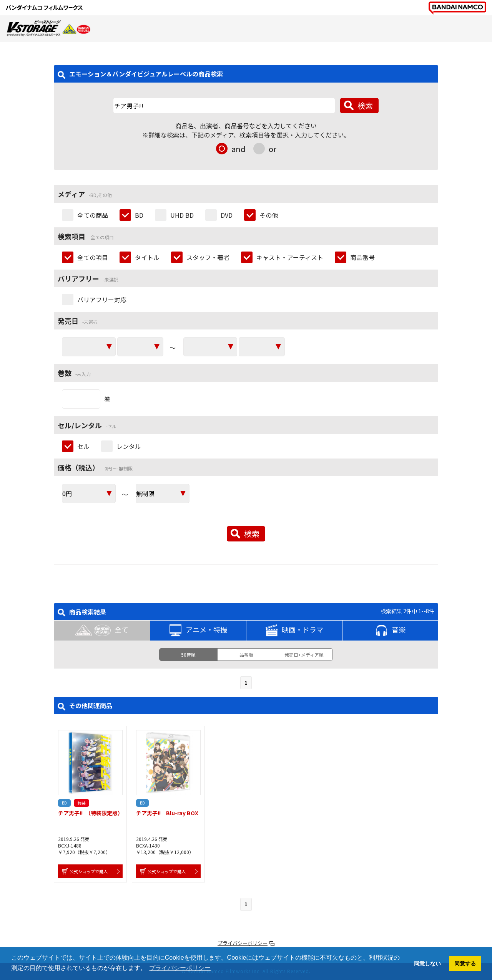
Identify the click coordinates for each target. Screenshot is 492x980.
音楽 (391, 631)
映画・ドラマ (294, 631)
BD (139, 215)
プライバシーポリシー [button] (180, 968)
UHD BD (182, 215)
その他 (269, 215)
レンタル (129, 446)
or (273, 149)
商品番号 (362, 257)
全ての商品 (93, 215)
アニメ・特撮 (198, 631)
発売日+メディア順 (304, 655)
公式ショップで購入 (89, 871)
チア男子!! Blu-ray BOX (167, 813)
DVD (227, 215)
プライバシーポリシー (243, 943)
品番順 (246, 655)
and (239, 149)
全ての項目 (93, 257)
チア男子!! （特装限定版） (91, 813)
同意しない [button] (427, 963)
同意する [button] (465, 963)
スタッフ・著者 (208, 257)
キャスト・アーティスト (290, 257)
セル (83, 446)
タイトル (147, 257)
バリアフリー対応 (102, 300)
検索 (365, 105)
